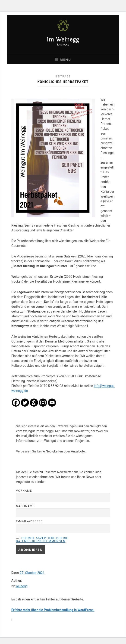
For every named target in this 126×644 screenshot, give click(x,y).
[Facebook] (16, 403)
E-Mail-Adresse (29, 521)
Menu (65, 60)
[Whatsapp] (34, 403)
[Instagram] (43, 403)
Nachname (25, 506)
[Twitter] (25, 403)
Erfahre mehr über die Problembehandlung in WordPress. (53, 610)
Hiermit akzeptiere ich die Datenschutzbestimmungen (42, 539)
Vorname (24, 491)
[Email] (52, 403)
